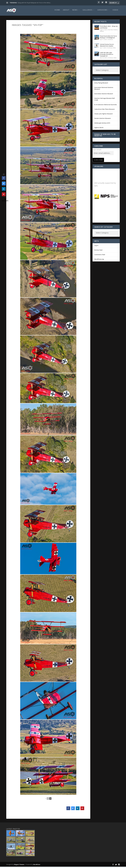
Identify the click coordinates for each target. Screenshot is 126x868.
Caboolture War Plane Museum (105, 110)
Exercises (110, 31)
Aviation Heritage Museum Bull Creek (105, 100)
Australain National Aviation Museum (104, 90)
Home (57, 11)
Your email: (97, 151)
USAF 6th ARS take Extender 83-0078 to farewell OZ (107, 55)
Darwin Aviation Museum (103, 120)
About (66, 11)
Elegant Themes (19, 866)
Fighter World (99, 129)
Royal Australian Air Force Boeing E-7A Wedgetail (108, 38)
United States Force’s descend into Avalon (107, 46)
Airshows (103, 11)
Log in (96, 247)
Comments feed (100, 256)
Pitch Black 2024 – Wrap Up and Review (109, 28)
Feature (115, 31)
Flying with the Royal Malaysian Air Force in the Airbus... (34, 3)
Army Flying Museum (101, 84)
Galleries (88, 11)
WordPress (37, 866)
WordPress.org (99, 260)
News (75, 11)
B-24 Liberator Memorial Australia (106, 106)
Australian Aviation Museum (104, 95)
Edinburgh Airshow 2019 (102, 124)
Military (102, 33)
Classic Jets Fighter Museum (104, 115)
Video (115, 11)
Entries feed (98, 251)
